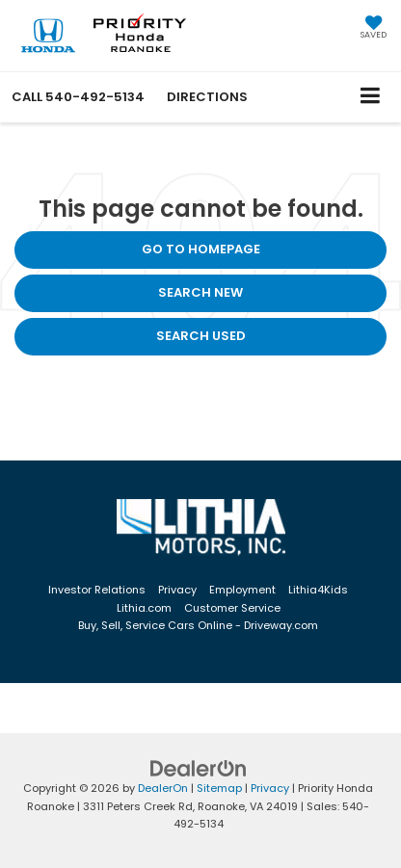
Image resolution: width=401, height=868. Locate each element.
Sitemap (219, 788)
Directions (207, 97)
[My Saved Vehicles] (374, 29)
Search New (200, 292)
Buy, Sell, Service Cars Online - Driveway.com (198, 625)
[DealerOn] (199, 768)
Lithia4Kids (318, 590)
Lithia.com (144, 608)
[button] (78, 97)
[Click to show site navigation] (371, 97)
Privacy (177, 590)
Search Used (201, 336)
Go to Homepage (201, 249)
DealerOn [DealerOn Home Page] (163, 788)
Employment (242, 590)
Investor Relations (97, 590)
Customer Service (232, 608)
